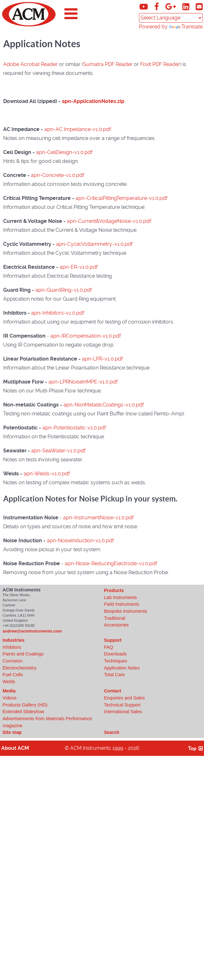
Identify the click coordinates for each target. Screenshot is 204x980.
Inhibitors (12, 647)
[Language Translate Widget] (171, 18)
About (15, 748)
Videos (10, 698)
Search (112, 732)
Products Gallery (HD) (25, 705)
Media (9, 691)
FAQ (109, 647)
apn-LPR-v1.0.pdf (102, 359)
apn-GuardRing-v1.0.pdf (64, 290)
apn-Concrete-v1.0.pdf (58, 175)
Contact (113, 691)
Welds (9, 682)
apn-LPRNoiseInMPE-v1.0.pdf (83, 382)
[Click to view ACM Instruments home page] (29, 25)
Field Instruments (121, 604)
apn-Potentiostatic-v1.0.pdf (74, 428)
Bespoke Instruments (125, 611)
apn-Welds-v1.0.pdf (47, 474)
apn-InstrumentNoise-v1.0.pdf (98, 518)
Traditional (115, 618)
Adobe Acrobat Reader (30, 64)
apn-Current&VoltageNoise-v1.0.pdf (109, 221)
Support (113, 640)
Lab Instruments (120, 597)
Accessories (116, 625)
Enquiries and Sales (124, 698)
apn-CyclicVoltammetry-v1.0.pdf (94, 244)
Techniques (116, 661)
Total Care (114, 675)
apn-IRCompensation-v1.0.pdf (86, 336)
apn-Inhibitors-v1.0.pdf (58, 313)
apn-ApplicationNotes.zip (93, 101)
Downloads (115, 654)
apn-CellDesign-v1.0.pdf (64, 152)
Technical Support (122, 705)
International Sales (123, 712)
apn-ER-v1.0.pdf (79, 267)
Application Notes (122, 668)
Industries (14, 640)
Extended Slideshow (23, 712)
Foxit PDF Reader (160, 64)
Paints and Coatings (23, 654)
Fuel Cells (13, 675)
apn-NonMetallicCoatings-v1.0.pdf (104, 405)
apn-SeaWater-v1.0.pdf (58, 451)
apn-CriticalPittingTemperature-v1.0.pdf (121, 198)
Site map (12, 732)
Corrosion (12, 661)
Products (114, 590)
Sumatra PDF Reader (108, 64)
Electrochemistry (19, 668)
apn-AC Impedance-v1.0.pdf (78, 129)
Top (196, 748)
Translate (186, 27)
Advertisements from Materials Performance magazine (47, 722)
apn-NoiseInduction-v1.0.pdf (80, 541)
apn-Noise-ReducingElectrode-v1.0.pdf (111, 563)
